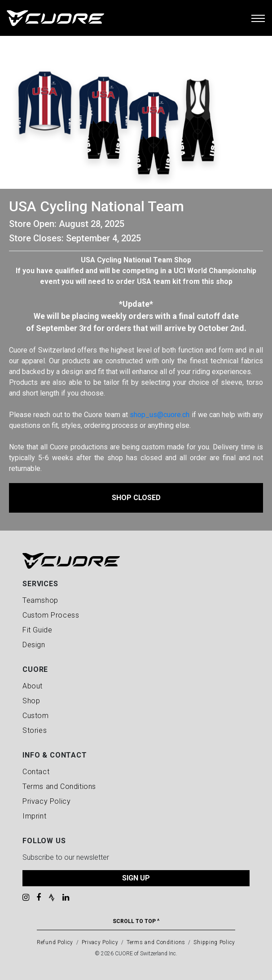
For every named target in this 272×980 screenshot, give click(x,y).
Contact (36, 772)
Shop (31, 701)
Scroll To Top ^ (136, 921)
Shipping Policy (214, 942)
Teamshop (40, 600)
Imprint (34, 816)
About (33, 686)
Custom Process (51, 615)
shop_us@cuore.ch (160, 415)
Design (34, 645)
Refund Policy (55, 942)
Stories (35, 730)
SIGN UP (136, 878)
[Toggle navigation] (258, 18)
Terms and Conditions (59, 786)
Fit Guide (37, 630)
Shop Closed (136, 498)
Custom (36, 716)
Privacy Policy (46, 801)
